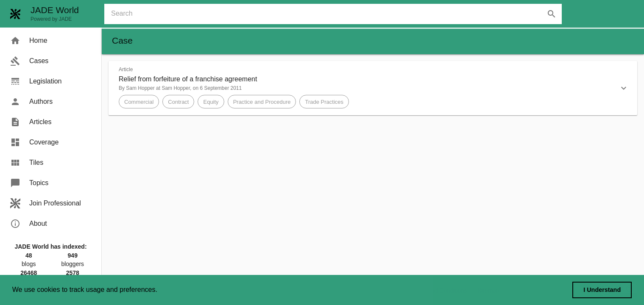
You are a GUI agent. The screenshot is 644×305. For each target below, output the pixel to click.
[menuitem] (51, 41)
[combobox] (336, 14)
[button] (373, 88)
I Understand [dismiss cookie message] (602, 290)
